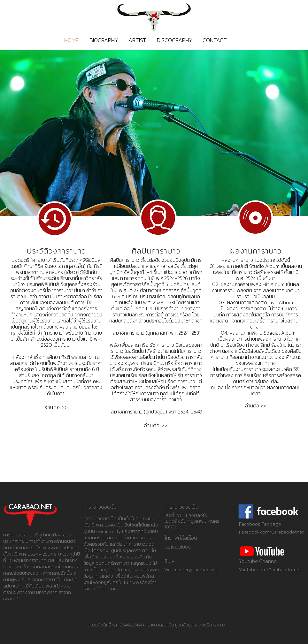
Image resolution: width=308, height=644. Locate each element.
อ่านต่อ (52, 407)
